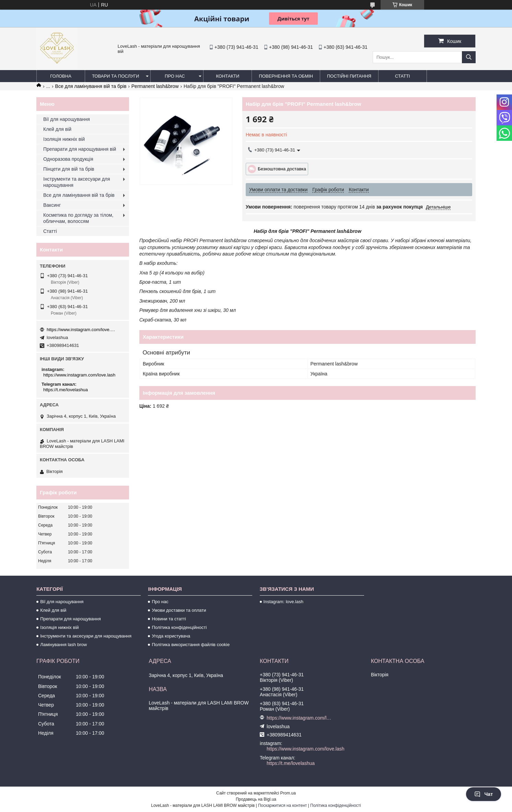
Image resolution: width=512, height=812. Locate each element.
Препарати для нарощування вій (80, 149)
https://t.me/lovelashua (66, 390)
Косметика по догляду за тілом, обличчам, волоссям (78, 218)
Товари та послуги (115, 76)
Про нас (175, 76)
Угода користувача (171, 636)
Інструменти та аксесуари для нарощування (77, 182)
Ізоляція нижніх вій (64, 139)
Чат (484, 794)
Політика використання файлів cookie (191, 645)
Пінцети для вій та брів (69, 169)
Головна (61, 76)
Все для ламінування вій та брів (91, 86)
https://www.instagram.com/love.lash (81, 330)
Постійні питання (349, 76)
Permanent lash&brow (155, 86)
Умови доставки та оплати (179, 610)
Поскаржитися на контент (282, 805)
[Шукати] (469, 57)
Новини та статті (169, 619)
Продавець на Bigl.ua (256, 799)
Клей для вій (57, 129)
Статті (403, 76)
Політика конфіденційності (179, 627)
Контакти (228, 76)
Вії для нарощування (67, 119)
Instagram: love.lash (283, 602)
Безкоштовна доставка (282, 169)
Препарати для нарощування (71, 619)
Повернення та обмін (286, 76)
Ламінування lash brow (63, 645)
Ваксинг (52, 205)
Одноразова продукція (68, 159)
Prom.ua (288, 793)
